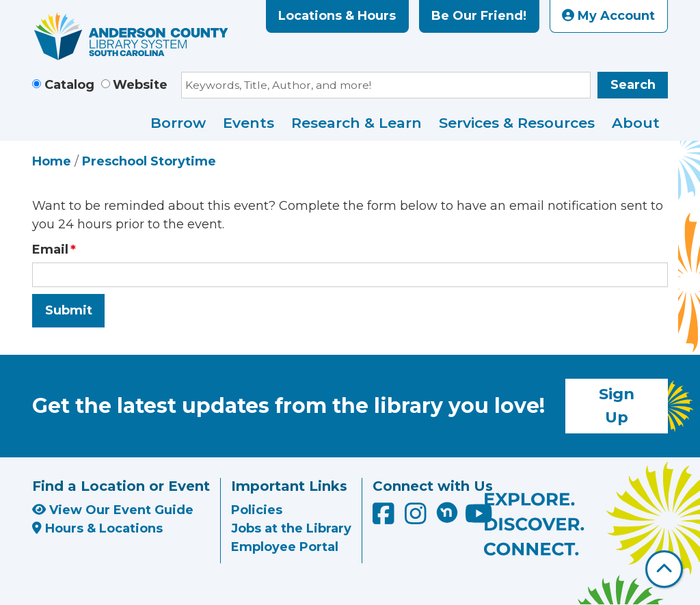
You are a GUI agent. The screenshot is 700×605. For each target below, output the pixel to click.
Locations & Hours (337, 16)
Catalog (69, 85)
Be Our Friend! (479, 16)
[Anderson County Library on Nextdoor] (447, 512)
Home (52, 161)
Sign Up (617, 405)
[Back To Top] (664, 569)
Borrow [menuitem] (178, 123)
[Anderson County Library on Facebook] (385, 518)
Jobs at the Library (291, 528)
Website (140, 85)
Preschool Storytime (149, 161)
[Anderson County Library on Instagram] (417, 518)
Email (50, 250)
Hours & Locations (97, 528)
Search (633, 85)
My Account (608, 16)
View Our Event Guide (113, 510)
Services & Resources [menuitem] (517, 123)
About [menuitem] (636, 123)
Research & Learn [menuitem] (356, 123)
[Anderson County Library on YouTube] (479, 518)
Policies (257, 510)
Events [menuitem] (248, 123)
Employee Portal (285, 547)
